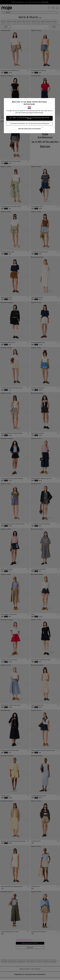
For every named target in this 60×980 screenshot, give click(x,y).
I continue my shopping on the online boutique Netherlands (30, 124)
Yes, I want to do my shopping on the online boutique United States (30, 118)
